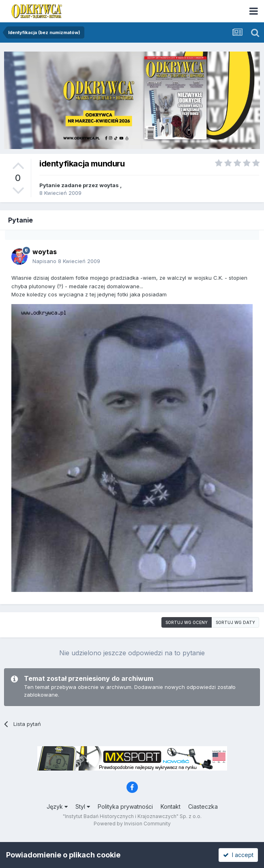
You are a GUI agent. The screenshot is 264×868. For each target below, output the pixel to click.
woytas (109, 185)
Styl (83, 806)
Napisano (66, 261)
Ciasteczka (203, 806)
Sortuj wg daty (235, 622)
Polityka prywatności (125, 806)
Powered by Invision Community (132, 824)
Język (57, 806)
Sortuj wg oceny (187, 622)
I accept (238, 855)
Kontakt (171, 806)
